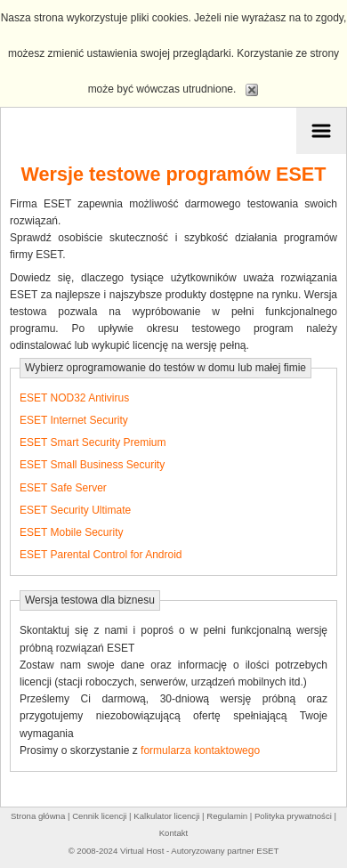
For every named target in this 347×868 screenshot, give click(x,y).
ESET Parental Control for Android (101, 555)
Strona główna (38, 816)
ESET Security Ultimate (75, 510)
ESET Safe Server (63, 488)
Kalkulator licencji (166, 816)
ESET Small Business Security (92, 465)
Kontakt (174, 833)
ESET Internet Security (74, 420)
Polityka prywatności (293, 816)
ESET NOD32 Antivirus (74, 398)
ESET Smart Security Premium (93, 442)
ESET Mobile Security (72, 532)
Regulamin (227, 816)
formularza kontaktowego (200, 750)
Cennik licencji (99, 816)
